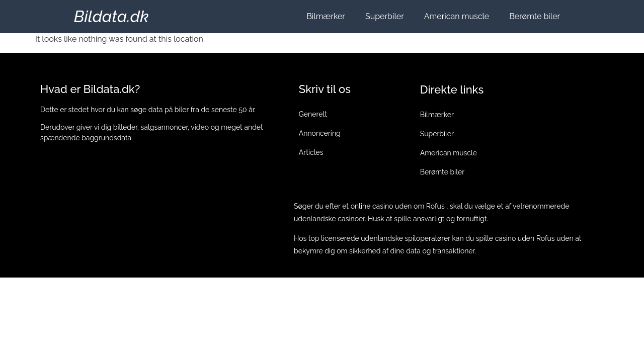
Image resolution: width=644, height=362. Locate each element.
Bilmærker (326, 16)
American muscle (457, 16)
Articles (311, 152)
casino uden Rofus (525, 238)
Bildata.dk (111, 16)
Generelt (313, 114)
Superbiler (385, 16)
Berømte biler (535, 16)
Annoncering (320, 133)
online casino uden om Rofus (398, 206)
